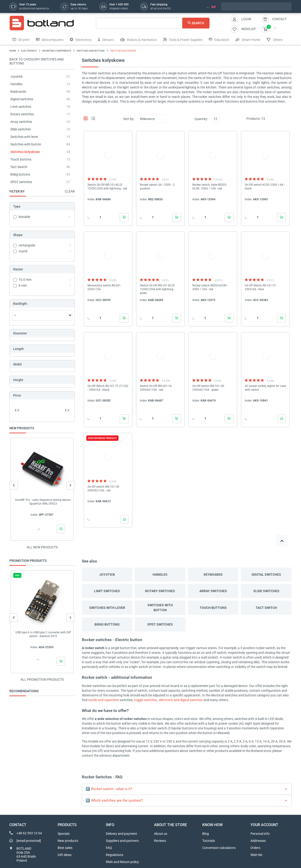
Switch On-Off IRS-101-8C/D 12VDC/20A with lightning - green (157, 289)
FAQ (109, 848)
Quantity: (201, 119)
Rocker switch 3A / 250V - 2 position (157, 187)
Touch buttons (21, 159)
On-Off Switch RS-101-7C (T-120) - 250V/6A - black (108, 388)
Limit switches (21, 107)
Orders (255, 848)
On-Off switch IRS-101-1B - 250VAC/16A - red (104, 489)
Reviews (160, 841)
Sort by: (129, 119)
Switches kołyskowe (25, 152)
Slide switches (21, 129)
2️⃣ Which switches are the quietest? (114, 800)
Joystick (16, 76)
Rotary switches (22, 114)
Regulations (115, 855)
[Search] (153, 23)
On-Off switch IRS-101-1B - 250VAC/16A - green (209, 388)
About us (161, 834)
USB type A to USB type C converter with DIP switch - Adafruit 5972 (43, 634)
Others (275, 40)
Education (219, 40)
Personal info (260, 834)
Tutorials (209, 841)
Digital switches (22, 99)
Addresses (258, 841)
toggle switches (145, 700)
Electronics (81, 40)
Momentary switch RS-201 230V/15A (104, 287)
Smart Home (248, 40)
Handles (16, 84)
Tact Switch (19, 167)
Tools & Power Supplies (183, 40)
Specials (64, 834)
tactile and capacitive (104, 700)
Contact (279, 19)
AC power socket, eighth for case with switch (265, 388)
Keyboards (18, 92)
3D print (21, 40)
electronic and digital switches (181, 700)
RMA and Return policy (122, 862)
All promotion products (42, 679)
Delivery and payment (121, 834)
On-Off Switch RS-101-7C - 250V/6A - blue (261, 287)
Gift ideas (65, 855)
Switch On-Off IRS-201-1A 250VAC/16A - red (156, 388)
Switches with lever (24, 137)
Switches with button (26, 144)
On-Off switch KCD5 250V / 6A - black (265, 187)
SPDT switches (21, 182)
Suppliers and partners (122, 841)
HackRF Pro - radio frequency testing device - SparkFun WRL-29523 (43, 502)
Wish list (256, 855)
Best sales (65, 848)
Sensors (106, 40)
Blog (206, 834)
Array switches (21, 122)
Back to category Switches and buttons (37, 61)
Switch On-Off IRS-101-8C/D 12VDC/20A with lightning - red (107, 187)
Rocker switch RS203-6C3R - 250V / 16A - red (210, 287)
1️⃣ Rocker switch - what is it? (109, 789)
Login (246, 19)
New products (68, 841)
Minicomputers (50, 40)
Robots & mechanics (139, 40)
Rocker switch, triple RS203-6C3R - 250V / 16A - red (210, 187)
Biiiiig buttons (20, 174)
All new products (42, 547)
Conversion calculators (219, 848)
